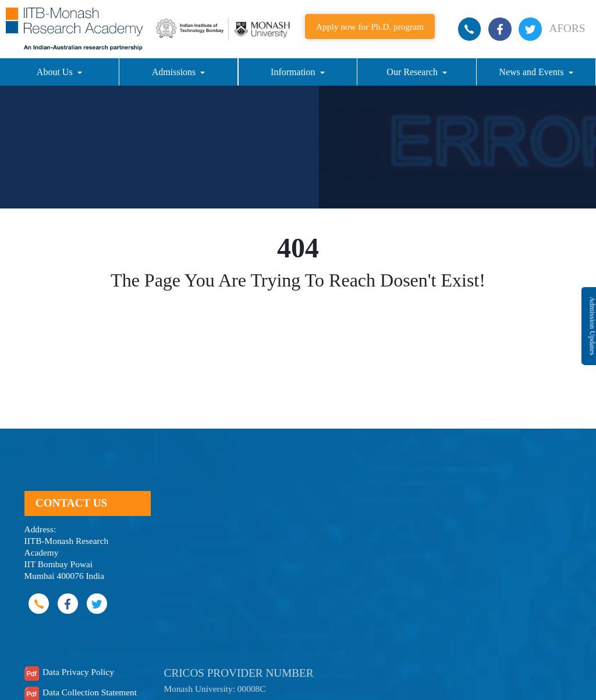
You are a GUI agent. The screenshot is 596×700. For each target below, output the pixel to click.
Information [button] (294, 72)
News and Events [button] (532, 72)
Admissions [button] (175, 72)
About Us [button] (56, 72)
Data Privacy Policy (78, 672)
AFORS (567, 28)
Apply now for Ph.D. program (370, 26)
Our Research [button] (413, 72)
